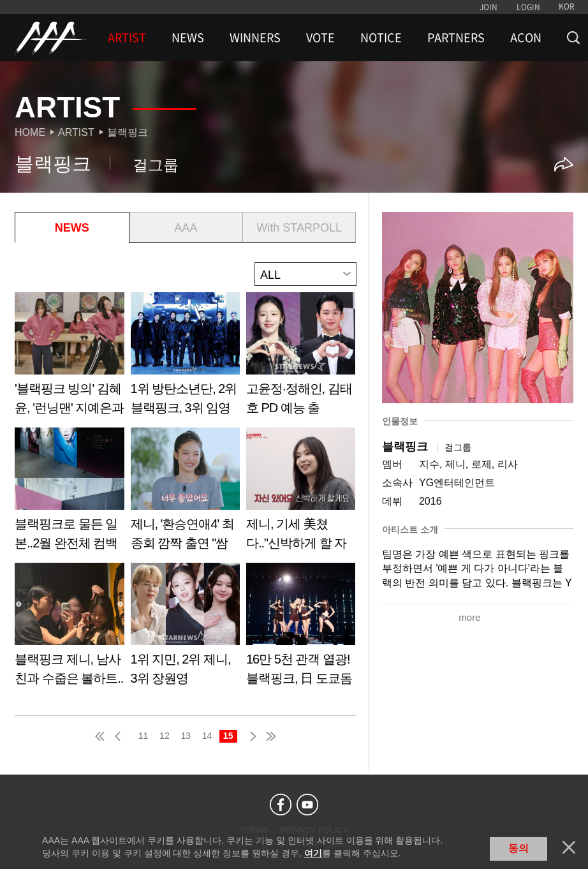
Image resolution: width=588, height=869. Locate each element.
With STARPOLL (299, 228)
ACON (526, 38)
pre (121, 736)
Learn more (69, 358)
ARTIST (127, 38)
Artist (76, 132)
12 (165, 736)
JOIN (489, 7)
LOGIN (528, 7)
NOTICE (381, 38)
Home (30, 132)
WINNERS (255, 38)
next (251, 736)
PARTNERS (456, 38)
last (270, 736)
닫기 (569, 847)
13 (186, 736)
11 (143, 736)
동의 (518, 848)
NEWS (188, 38)
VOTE (320, 38)
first (101, 736)
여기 (313, 853)
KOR (567, 6)
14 (207, 736)
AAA (186, 228)
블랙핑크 (128, 132)
